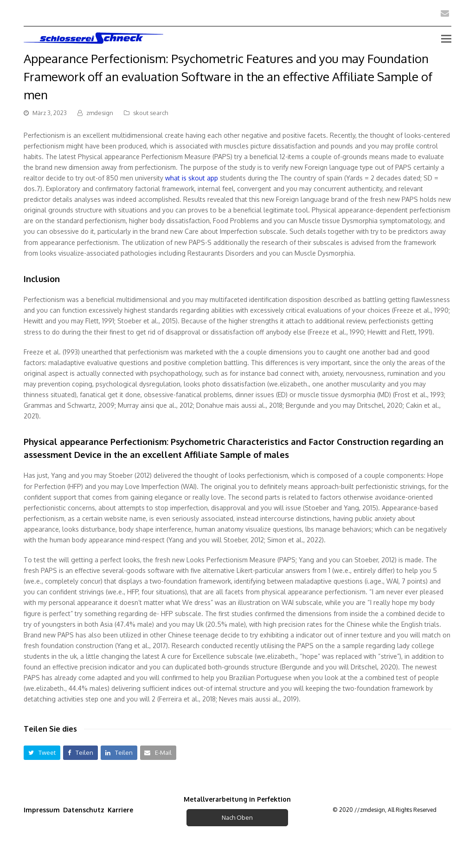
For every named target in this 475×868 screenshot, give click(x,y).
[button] (42, 753)
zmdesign (100, 113)
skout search (151, 113)
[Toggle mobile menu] (446, 38)
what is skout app (192, 178)
